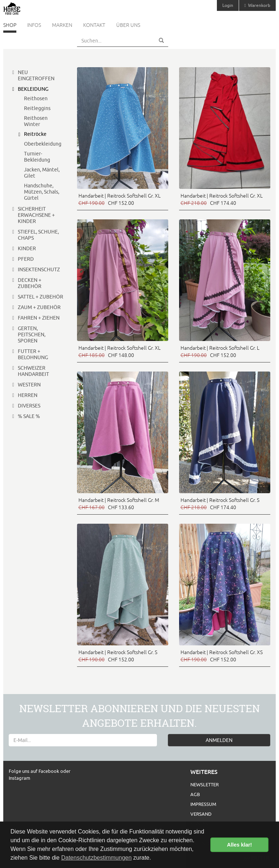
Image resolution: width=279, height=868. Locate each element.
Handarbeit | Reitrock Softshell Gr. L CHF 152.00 (220, 352)
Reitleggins (37, 108)
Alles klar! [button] (240, 845)
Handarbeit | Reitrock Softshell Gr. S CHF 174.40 (220, 504)
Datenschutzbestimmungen (96, 858)
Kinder (27, 248)
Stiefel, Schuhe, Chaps (38, 235)
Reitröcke (35, 134)
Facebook (49, 771)
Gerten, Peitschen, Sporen (32, 334)
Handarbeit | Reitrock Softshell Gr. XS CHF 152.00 (222, 656)
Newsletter (205, 784)
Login (228, 5)
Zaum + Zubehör (39, 307)
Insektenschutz (39, 269)
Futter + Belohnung (33, 354)
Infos (34, 25)
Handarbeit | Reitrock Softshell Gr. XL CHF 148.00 (120, 352)
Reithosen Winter (36, 121)
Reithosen (36, 98)
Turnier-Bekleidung (37, 157)
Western (29, 385)
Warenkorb (257, 5)
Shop (10, 25)
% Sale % (29, 416)
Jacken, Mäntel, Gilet (42, 173)
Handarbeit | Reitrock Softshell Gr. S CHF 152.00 (118, 656)
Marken (62, 25)
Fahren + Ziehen (39, 318)
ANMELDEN (219, 740)
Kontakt (94, 25)
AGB (195, 794)
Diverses (29, 406)
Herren (28, 395)
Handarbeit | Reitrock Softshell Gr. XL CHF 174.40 (222, 199)
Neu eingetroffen (36, 75)
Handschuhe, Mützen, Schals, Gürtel (42, 192)
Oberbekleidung (43, 144)
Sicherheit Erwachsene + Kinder (36, 215)
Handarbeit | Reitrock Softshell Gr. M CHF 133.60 (119, 504)
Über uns (128, 25)
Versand (201, 814)
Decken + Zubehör (30, 283)
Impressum (203, 804)
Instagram (19, 778)
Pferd (26, 259)
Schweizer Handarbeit (33, 371)
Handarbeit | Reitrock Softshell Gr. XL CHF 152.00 (120, 199)
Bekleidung (33, 89)
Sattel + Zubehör (41, 297)
